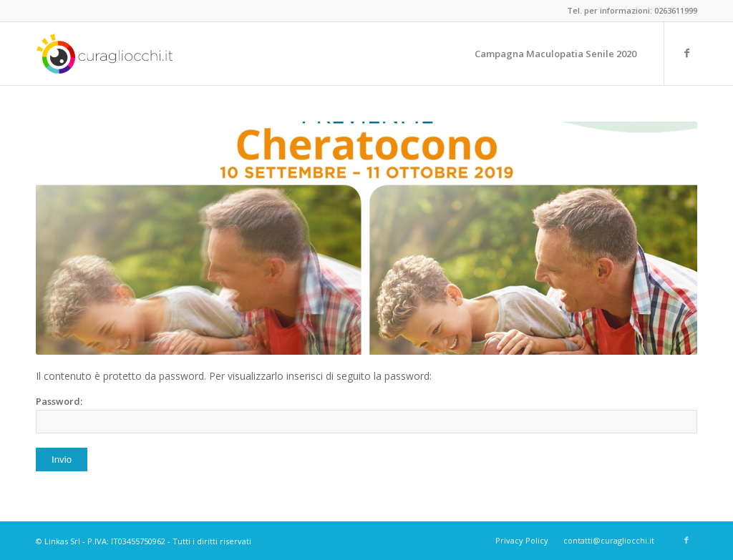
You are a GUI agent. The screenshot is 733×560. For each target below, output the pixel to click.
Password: (366, 414)
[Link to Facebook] (686, 53)
